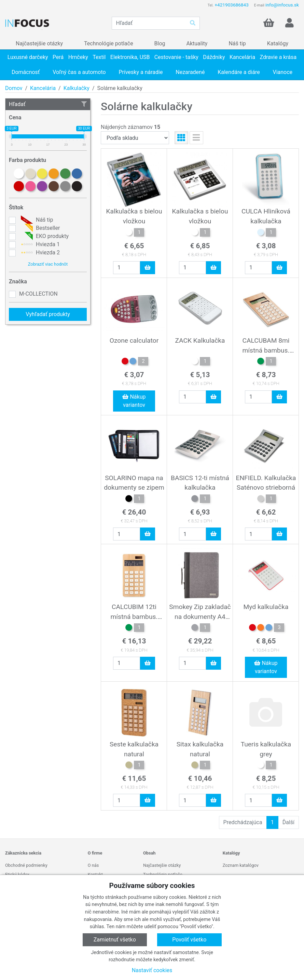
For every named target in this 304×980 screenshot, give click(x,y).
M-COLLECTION (38, 294)
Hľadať (48, 104)
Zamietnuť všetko (115, 940)
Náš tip (36, 220)
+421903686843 (231, 5)
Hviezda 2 (39, 253)
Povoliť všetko (189, 940)
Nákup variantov (134, 401)
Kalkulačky (77, 88)
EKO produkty (44, 236)
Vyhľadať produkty (48, 314)
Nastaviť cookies (152, 970)
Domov (14, 88)
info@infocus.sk (282, 5)
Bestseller (39, 228)
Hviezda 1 (39, 244)
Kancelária (43, 88)
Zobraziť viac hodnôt (48, 264)
